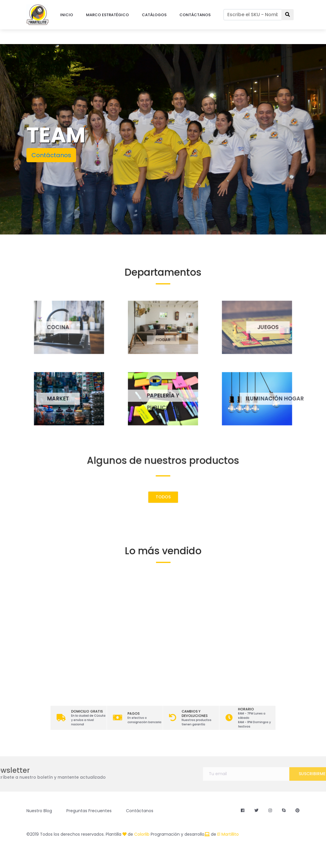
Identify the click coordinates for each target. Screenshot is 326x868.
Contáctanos (51, 155)
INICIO (67, 15)
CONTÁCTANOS (195, 15)
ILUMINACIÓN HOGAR (285, 398)
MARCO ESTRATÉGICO (107, 15)
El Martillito (228, 834)
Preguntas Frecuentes (89, 811)
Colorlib (142, 834)
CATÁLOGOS (154, 15)
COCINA (51, 327)
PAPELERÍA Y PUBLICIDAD (163, 398)
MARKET (52, 398)
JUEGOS (275, 327)
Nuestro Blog (39, 811)
